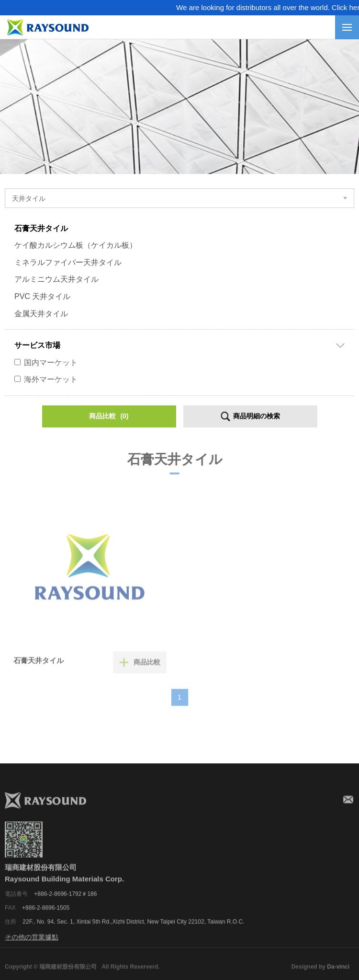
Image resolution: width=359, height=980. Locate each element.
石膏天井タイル (40, 228)
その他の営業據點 (32, 946)
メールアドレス (348, 808)
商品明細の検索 (256, 416)
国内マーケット (45, 363)
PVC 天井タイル (41, 296)
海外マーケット (45, 379)
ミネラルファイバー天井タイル (67, 262)
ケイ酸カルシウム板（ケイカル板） (75, 245)
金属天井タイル (40, 314)
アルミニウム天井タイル (56, 279)
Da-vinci (338, 975)
